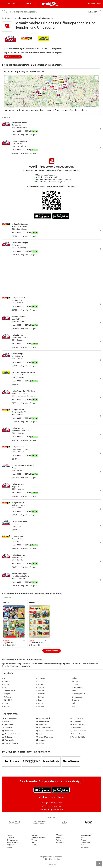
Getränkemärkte (43, 721)
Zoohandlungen (77, 734)
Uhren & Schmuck (78, 731)
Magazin (92, 4)
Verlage (34, 840)
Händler (16, 4)
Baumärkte (7, 725)
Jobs (83, 838)
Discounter (7, 731)
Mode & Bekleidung (45, 731)
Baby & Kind (8, 721)
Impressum (85, 847)
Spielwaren (76, 721)
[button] (96, 78)
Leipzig (40, 681)
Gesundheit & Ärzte (44, 718)
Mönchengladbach (78, 694)
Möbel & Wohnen (44, 728)
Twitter (59, 840)
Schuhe (40, 743)
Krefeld (74, 706)
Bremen (6, 706)
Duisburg (40, 688)
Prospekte (6, 4)
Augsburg (75, 684)
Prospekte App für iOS (52, 806)
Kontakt (34, 845)
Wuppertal (41, 694)
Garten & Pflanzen (10, 743)
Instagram (60, 842)
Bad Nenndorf (7, 18)
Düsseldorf (7, 700)
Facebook (60, 838)
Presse (83, 840)
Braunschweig (76, 697)
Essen (5, 703)
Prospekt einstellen (39, 838)
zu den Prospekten (13, 57)
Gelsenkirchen (76, 688)
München (6, 684)
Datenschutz (85, 842)
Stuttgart (6, 694)
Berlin (57, 5)
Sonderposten (77, 718)
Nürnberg (40, 684)
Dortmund (7, 697)
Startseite (10, 838)
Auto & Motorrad (10, 718)
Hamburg (6, 681)
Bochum (40, 691)
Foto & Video (8, 740)
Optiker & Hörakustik (45, 734)
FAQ (33, 842)
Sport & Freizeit (77, 725)
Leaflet (78, 107)
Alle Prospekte (52, 651)
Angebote (10, 845)
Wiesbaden (75, 681)
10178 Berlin (93, 12)
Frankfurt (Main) (9, 691)
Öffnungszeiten (12, 840)
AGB (82, 845)
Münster (40, 706)
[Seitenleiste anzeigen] (99, 864)
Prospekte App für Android (51, 803)
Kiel (73, 703)
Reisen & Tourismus (45, 737)
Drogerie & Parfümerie (11, 734)
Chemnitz (75, 700)
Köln (5, 688)
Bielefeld (40, 697)
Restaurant (41, 740)
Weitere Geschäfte (78, 737)
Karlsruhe (75, 678)
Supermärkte (77, 728)
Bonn (39, 700)
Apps (99, 4)
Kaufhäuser (42, 725)
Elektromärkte (9, 737)
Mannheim (41, 703)
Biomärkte (7, 728)
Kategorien (26, 4)
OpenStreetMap (87, 107)
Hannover (41, 678)
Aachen (74, 691)
